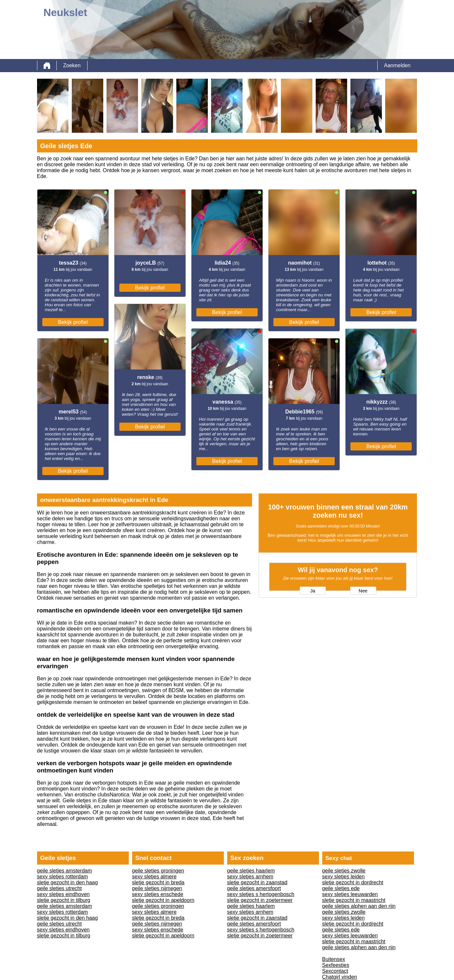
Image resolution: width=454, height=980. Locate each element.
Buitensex (334, 959)
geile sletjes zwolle (344, 871)
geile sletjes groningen (158, 871)
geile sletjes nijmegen (157, 888)
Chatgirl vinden (340, 977)
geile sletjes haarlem (251, 871)
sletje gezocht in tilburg (64, 900)
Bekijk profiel (73, 322)
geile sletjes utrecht (59, 888)
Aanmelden (397, 65)
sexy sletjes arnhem (250, 877)
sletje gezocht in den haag (68, 882)
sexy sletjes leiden (344, 877)
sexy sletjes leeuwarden (350, 894)
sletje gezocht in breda (158, 882)
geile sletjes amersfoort (254, 888)
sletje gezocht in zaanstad (257, 882)
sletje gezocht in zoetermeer (260, 900)
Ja (313, 591)
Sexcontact (335, 971)
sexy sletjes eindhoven (63, 894)
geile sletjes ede (341, 888)
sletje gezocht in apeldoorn (163, 900)
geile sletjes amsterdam (65, 871)
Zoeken (72, 65)
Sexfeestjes (336, 965)
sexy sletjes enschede (158, 894)
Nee (363, 591)
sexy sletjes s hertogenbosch (261, 894)
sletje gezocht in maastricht (354, 900)
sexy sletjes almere (154, 877)
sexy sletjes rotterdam (63, 877)
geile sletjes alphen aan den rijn (359, 906)
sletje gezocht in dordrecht (353, 882)
